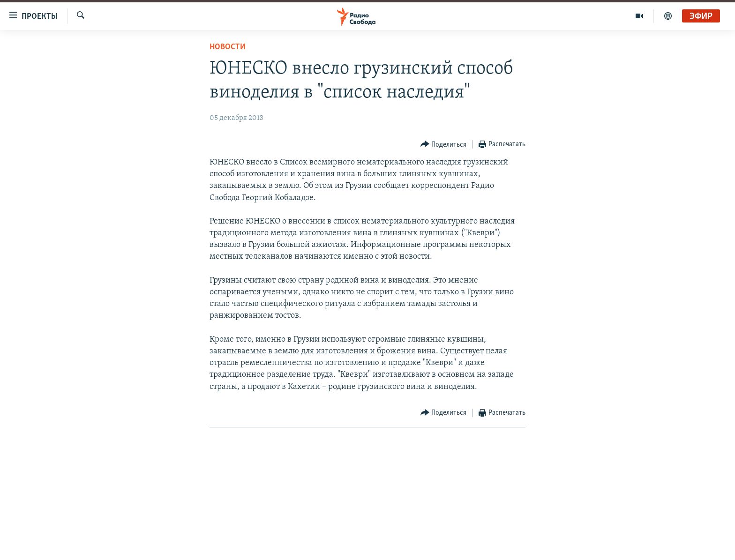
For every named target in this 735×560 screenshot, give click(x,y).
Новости (228, 47)
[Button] (444, 145)
